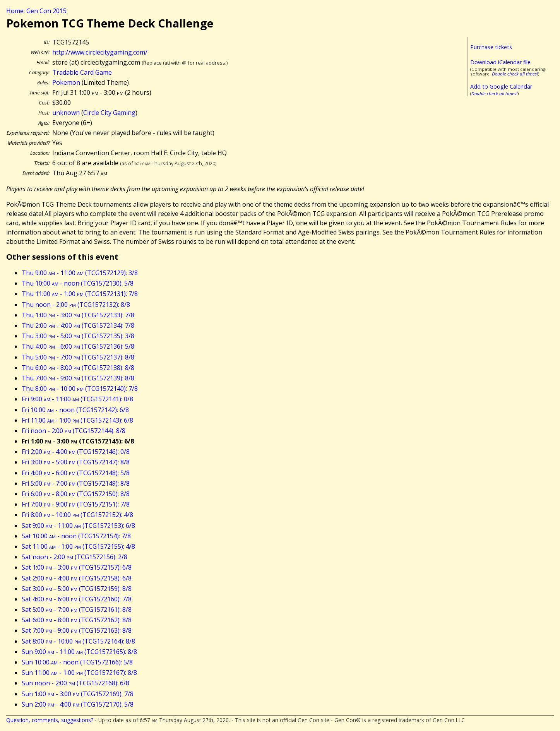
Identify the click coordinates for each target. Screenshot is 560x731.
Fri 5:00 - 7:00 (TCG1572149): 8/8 (76, 483)
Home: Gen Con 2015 (36, 11)
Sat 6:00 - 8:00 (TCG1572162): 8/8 (77, 620)
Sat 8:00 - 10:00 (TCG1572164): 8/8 (78, 641)
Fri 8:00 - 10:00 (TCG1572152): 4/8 (77, 515)
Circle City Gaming (109, 113)
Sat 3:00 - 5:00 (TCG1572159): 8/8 (77, 589)
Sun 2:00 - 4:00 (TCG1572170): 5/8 (78, 704)
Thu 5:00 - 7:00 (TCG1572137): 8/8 (78, 357)
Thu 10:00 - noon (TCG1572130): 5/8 (78, 283)
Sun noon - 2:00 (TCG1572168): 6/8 (75, 683)
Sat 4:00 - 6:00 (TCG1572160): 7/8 (77, 599)
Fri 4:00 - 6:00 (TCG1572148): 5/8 (76, 473)
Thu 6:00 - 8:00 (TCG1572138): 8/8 (78, 368)
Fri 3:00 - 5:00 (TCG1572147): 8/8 (76, 462)
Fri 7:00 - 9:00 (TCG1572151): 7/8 (76, 504)
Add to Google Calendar (501, 86)
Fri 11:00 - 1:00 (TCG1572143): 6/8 (77, 420)
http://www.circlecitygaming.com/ (100, 52)
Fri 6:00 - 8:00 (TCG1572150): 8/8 (76, 494)
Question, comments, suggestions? (50, 720)
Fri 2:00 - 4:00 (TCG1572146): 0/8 (76, 452)
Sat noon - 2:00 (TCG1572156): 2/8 (74, 557)
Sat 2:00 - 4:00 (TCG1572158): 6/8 (77, 578)
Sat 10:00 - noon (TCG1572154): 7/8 (76, 536)
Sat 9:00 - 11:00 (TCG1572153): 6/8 (78, 526)
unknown (66, 113)
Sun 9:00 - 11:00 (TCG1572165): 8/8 (79, 652)
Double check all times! (515, 74)
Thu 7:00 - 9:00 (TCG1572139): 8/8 (78, 378)
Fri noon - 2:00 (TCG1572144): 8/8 (74, 431)
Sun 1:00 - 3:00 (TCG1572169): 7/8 (78, 694)
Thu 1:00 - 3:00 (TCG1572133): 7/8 (78, 315)
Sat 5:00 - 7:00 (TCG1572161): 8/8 (77, 609)
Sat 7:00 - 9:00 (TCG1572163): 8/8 (77, 630)
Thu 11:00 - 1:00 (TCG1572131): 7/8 (80, 294)
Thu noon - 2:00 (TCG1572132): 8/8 (76, 305)
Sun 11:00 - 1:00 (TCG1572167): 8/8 (79, 673)
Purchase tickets (491, 47)
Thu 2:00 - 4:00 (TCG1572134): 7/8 (78, 325)
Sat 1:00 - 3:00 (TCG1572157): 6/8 (77, 567)
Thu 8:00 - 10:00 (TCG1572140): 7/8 (80, 389)
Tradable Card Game (82, 72)
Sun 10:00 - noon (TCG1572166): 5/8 (77, 662)
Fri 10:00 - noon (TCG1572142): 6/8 (75, 410)
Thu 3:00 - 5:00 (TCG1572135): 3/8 (78, 336)
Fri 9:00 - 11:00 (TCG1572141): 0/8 (77, 399)
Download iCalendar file (500, 62)
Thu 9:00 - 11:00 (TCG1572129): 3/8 (80, 273)
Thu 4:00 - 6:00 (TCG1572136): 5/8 (78, 346)
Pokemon (66, 82)
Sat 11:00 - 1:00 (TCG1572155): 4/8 (78, 546)
